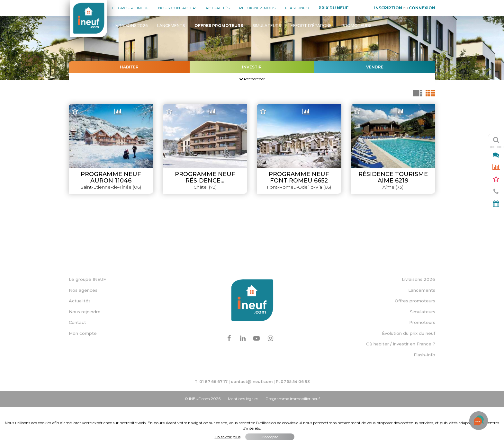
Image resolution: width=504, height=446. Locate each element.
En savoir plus (228, 437)
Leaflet (303, 290)
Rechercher (252, 79)
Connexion (422, 8)
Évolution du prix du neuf (409, 373)
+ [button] (78, 109)
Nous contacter (177, 8)
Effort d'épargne (311, 26)
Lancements (171, 26)
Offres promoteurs (415, 340)
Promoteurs (356, 26)
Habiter (129, 67)
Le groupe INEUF (87, 319)
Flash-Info (297, 8)
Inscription (388, 8)
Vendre (375, 67)
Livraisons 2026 (130, 26)
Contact (77, 362)
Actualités (217, 8)
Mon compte (83, 373)
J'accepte (270, 437)
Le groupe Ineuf (130, 8)
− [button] (78, 119)
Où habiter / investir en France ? (401, 383)
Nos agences (83, 329)
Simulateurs (267, 26)
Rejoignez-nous (257, 8)
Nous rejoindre (85, 351)
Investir (252, 67)
